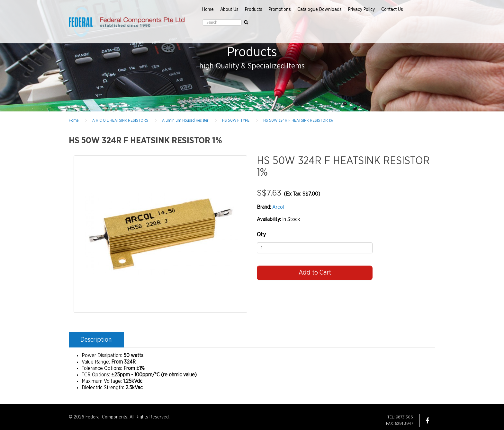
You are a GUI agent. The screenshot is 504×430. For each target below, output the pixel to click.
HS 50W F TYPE (236, 120)
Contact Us (392, 10)
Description (96, 340)
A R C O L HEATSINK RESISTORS (120, 120)
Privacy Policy (361, 10)
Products (254, 10)
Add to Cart (315, 273)
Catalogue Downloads (319, 10)
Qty (261, 235)
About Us (229, 10)
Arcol (278, 207)
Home (208, 10)
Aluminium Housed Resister (185, 120)
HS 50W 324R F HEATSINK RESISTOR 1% (298, 120)
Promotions (280, 10)
